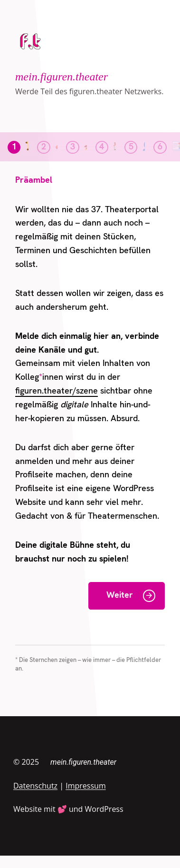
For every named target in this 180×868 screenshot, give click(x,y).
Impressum (85, 786)
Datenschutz (35, 786)
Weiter (120, 596)
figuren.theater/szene (57, 391)
